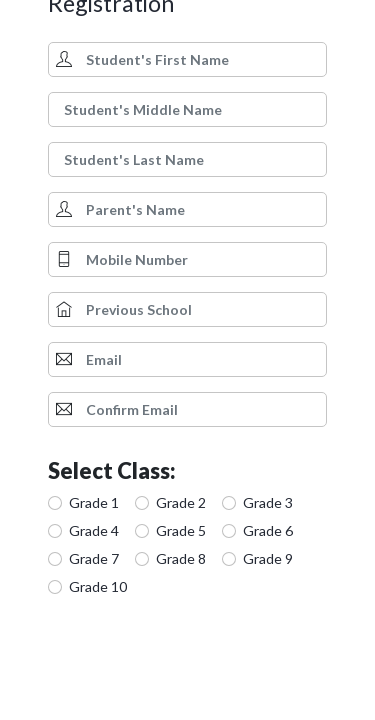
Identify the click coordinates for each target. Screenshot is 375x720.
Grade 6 (268, 530)
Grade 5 (181, 530)
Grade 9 (268, 558)
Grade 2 (181, 502)
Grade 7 (94, 558)
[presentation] (200, 660)
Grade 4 (94, 530)
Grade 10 (98, 586)
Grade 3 (268, 502)
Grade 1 (94, 502)
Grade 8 (181, 558)
